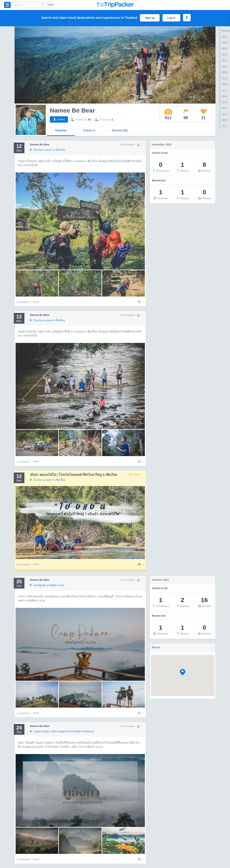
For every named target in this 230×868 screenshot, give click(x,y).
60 (89, 120)
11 (204, 114)
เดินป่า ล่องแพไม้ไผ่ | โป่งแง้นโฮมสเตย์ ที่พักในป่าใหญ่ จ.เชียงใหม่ (74, 475)
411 (168, 114)
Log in (171, 18)
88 (186, 114)
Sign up (150, 18)
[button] (183, 672)
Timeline (61, 130)
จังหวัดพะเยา (62, 732)
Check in (89, 130)
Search (42, 5)
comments (23, 302)
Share (36, 302)
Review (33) (120, 130)
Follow (61, 119)
